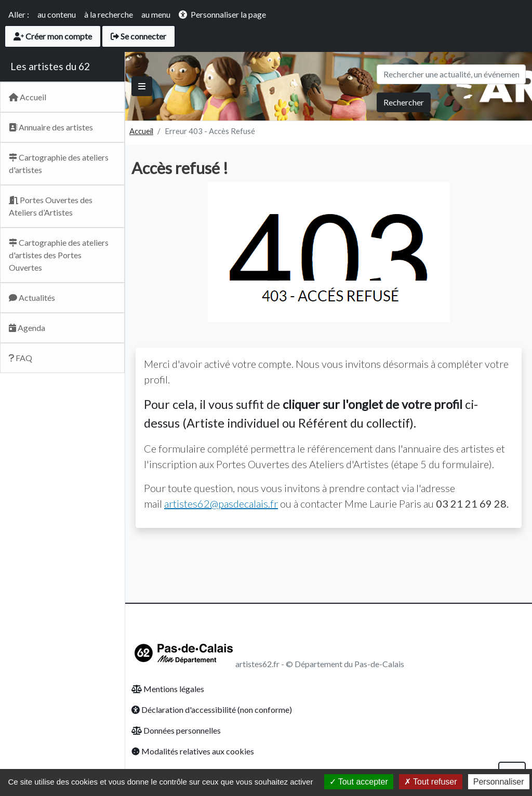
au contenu (57, 14)
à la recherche (109, 14)
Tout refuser (431, 782)
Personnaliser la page (228, 14)
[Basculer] (142, 86)
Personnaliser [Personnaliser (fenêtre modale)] (499, 782)
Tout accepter (359, 782)
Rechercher (404, 102)
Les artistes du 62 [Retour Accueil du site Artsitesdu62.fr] (50, 66)
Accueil (141, 131)
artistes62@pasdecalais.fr (221, 503)
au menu (156, 14)
